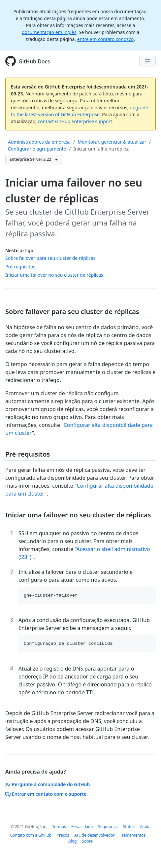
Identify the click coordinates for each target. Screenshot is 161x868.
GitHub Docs (34, 61)
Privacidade (82, 827)
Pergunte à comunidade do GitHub (48, 784)
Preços (63, 835)
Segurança (108, 827)
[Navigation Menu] (147, 61)
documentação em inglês (49, 32)
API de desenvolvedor (94, 835)
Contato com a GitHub (31, 835)
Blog (73, 841)
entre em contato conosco (105, 39)
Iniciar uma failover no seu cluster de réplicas (54, 275)
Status (129, 827)
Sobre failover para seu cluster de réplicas (50, 258)
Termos (59, 827)
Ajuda (145, 827)
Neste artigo (19, 250)
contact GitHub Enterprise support (75, 121)
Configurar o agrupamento (37, 149)
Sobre (87, 841)
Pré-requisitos (20, 267)
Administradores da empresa (39, 142)
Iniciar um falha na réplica (101, 149)
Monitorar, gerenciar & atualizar (112, 142)
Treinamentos (133, 835)
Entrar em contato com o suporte (46, 794)
